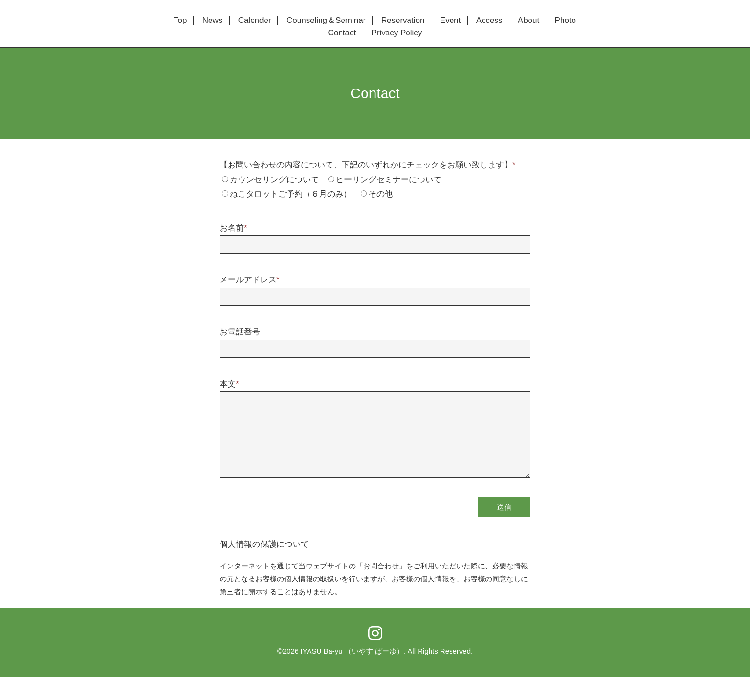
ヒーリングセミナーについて (389, 180)
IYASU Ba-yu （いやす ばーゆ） (352, 651)
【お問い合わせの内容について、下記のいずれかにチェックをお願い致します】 (368, 165)
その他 (381, 194)
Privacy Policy (397, 33)
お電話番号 (240, 332)
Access (490, 21)
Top (180, 21)
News (213, 21)
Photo (565, 21)
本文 (229, 384)
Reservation (403, 21)
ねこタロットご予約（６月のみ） (291, 194)
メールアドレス (250, 280)
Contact (342, 33)
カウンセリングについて (274, 180)
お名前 (233, 228)
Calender (255, 21)
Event (450, 21)
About (529, 21)
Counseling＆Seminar (326, 21)
